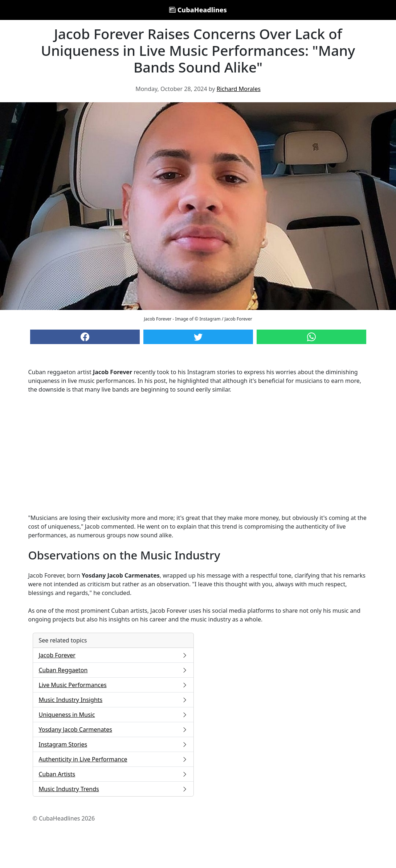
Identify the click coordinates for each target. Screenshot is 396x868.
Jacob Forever (113, 655)
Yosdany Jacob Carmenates (113, 729)
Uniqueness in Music (113, 715)
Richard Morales (239, 89)
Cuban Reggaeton (113, 670)
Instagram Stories (113, 744)
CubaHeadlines (198, 10)
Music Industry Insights (113, 700)
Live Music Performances (113, 685)
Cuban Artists (113, 774)
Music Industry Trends (113, 789)
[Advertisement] (198, 454)
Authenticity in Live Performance (113, 759)
